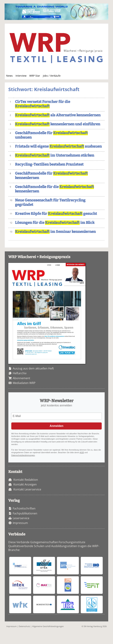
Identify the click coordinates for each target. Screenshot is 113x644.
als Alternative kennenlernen (58, 115)
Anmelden (56, 426)
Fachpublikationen (25, 513)
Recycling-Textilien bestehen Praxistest (49, 164)
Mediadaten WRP (24, 383)
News (9, 76)
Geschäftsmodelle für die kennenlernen (54, 189)
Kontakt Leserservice (27, 489)
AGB (82, 452)
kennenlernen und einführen (58, 124)
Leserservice (21, 518)
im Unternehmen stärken (55, 155)
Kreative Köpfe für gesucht (56, 214)
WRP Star (35, 76)
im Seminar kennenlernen (55, 232)
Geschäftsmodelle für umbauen (51, 135)
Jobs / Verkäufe (52, 76)
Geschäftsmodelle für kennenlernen (51, 176)
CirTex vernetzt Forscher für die (43, 104)
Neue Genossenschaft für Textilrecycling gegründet (50, 202)
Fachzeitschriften (24, 508)
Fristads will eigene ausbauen (58, 146)
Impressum (20, 523)
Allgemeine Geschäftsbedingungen (48, 626)
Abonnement (21, 378)
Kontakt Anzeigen (25, 484)
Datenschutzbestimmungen (23, 455)
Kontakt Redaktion (26, 480)
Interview (21, 76)
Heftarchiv (20, 373)
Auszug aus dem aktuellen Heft (33, 368)
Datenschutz (24, 626)
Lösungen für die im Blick (55, 223)
